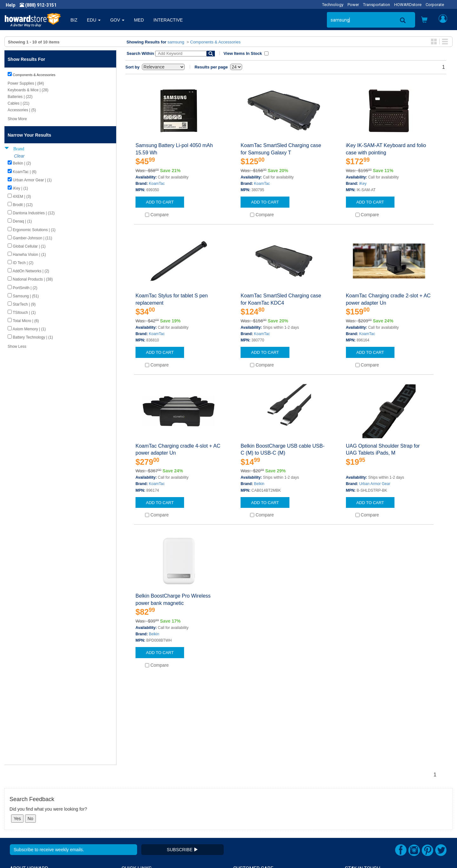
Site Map (242, 813)
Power (353, 5)
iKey (363, 184)
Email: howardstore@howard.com (379, 813)
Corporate (435, 5)
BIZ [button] (74, 20)
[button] (424, 20)
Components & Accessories (215, 42)
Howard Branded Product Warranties (158, 800)
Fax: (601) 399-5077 (365, 806)
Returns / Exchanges (254, 806)
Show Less (17, 347)
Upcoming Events (139, 813)
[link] (354, 852)
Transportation (377, 5)
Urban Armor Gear (375, 484)
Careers (18, 800)
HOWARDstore (408, 5)
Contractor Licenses (30, 819)
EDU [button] (94, 20)
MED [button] (139, 20)
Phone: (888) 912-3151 (368, 800)
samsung (176, 42)
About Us (19, 787)
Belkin (259, 484)
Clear (19, 156)
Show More (17, 119)
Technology (333, 5)
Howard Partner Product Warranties (157, 806)
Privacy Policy (23, 806)
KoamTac (157, 184)
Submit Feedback (139, 794)
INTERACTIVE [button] (168, 20)
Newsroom (21, 794)
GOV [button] (117, 20)
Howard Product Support (146, 787)
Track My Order (248, 800)
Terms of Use (23, 813)
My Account (245, 794)
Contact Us (244, 787)
